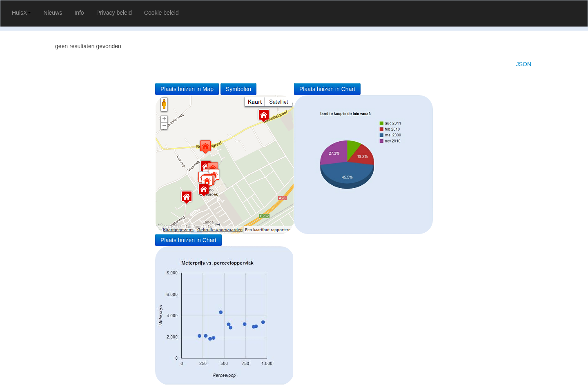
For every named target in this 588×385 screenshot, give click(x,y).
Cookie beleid (161, 13)
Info (79, 13)
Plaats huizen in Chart (327, 89)
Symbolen (238, 89)
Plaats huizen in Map (187, 89)
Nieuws (53, 13)
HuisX (21, 13)
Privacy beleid (114, 13)
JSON (524, 64)
